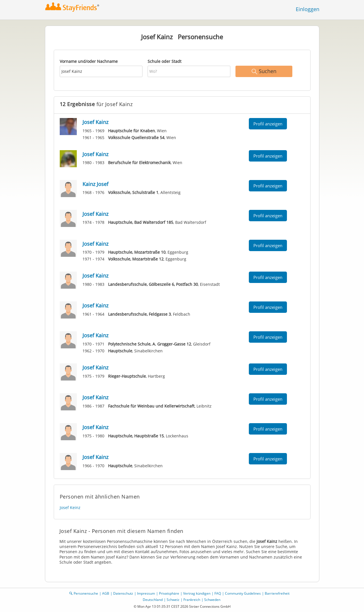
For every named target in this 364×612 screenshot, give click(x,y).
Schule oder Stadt (165, 61)
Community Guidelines (243, 593)
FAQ (218, 593)
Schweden (212, 600)
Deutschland (153, 600)
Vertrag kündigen (197, 593)
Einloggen (308, 9)
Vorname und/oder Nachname (89, 61)
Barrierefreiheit (277, 593)
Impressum (146, 593)
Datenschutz (123, 593)
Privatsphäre (169, 593)
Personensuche (86, 593)
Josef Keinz (70, 507)
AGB (106, 593)
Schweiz (173, 600)
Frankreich (192, 600)
